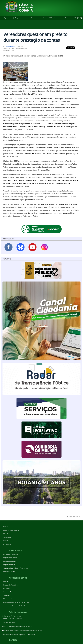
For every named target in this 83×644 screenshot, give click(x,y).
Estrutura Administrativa (11, 530)
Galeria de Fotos (9, 592)
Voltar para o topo (76, 516)
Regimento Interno (9, 571)
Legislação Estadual (10, 561)
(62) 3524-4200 (10, 623)
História (6, 527)
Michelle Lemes (11, 46)
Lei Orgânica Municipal (11, 554)
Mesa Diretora (8, 534)
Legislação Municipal (10, 558)
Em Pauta (6, 588)
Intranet (60, 18)
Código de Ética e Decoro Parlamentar (16, 568)
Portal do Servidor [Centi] (73, 18)
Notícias (6, 581)
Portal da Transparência (39, 18)
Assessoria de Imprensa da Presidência (16, 606)
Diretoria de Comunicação (12, 599)
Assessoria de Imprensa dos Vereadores (16, 602)
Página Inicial (8, 18)
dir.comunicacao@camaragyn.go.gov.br (19, 626)
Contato (6, 541)
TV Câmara (7, 595)
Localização (7, 544)
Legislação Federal (9, 565)
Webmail (52, 18)
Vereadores (7, 537)
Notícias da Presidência (11, 585)
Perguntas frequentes (22, 18)
